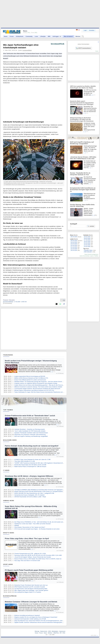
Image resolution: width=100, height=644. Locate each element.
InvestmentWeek (27, 50)
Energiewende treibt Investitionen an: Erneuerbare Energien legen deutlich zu (83, 190)
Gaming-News (9, 501)
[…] (52, 372)
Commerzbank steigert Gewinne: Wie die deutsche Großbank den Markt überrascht (37, 389)
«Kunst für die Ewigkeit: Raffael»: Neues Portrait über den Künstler (33, 557)
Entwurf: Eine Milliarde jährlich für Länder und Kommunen (30, 380)
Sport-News (8, 564)
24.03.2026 (87, 245)
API (61, 633)
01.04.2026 (74, 247)
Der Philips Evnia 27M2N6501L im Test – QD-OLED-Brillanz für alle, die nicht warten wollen (39, 522)
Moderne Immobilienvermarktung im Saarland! (27, 615)
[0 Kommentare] (7, 303)
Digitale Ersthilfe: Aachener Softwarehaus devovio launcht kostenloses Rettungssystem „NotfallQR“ (42, 622)
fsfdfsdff (17, 526)
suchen (91, 226)
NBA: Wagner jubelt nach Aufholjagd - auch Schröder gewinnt (31, 590)
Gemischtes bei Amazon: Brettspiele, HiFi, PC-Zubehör (29, 495)
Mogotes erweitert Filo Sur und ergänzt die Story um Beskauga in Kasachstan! (36, 617)
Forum (12, 36)
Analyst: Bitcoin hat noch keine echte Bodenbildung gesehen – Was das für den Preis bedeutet (40, 385)
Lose (36, 36)
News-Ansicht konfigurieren (91, 254)
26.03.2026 (87, 242)
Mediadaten (55, 631)
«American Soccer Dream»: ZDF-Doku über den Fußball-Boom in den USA (83, 158)
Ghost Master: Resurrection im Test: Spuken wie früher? (30, 527)
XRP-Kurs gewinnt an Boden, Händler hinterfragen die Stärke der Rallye (83, 87)
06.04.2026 (74, 237)
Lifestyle (43, 36)
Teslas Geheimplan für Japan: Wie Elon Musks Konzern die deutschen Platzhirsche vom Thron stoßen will (43, 392)
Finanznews (8, 355)
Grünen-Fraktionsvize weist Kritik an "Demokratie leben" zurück (30, 416)
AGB (49, 631)
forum (97, 51)
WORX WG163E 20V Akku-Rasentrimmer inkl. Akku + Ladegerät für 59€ (34, 493)
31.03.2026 (74, 249)
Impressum (62, 631)
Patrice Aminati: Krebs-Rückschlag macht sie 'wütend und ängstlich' (32, 446)
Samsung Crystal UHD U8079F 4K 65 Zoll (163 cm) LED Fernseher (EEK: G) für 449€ (38, 555)
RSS (64, 633)
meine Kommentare (85, 256)
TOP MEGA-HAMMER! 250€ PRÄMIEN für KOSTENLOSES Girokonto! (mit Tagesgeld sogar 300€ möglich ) (44, 490)
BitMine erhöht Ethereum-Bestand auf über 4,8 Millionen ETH (31, 378)
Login (85, 30)
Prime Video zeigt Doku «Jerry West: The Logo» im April (27, 539)
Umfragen (57, 36)
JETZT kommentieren (83, 48)
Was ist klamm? (68, 36)
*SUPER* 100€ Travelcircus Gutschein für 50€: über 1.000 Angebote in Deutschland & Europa (40, 463)
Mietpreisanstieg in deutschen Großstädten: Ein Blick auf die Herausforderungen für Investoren (82, 119)
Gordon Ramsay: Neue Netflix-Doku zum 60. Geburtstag (82, 205)
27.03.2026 (87, 240)
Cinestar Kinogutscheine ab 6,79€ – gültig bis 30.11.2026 (30, 554)
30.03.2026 (74, 250)
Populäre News (88, 250)
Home (37, 633)
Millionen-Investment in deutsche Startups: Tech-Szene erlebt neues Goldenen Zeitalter (38, 387)
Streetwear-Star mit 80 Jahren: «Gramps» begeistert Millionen (29, 476)
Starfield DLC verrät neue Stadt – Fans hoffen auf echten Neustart (32, 524)
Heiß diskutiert (88, 252)
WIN (49, 36)
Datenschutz (44, 631)
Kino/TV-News (9, 533)
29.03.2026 (87, 237)
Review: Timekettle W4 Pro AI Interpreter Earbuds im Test (80, 174)
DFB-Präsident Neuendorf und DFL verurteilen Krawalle (30, 587)
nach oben (94, 635)
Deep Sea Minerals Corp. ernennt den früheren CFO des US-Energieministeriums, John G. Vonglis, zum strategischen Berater (49, 621)
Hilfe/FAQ (56, 633)
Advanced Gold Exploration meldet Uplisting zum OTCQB (30, 619)
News (6, 36)
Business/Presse (10, 596)
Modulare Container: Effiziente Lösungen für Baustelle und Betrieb (31, 602)
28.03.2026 (87, 238)
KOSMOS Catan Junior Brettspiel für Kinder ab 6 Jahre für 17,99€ (32, 460)
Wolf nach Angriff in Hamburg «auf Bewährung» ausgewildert (31, 436)
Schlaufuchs (20, 36)
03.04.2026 (74, 244)
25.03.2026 (87, 243)
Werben (78, 36)
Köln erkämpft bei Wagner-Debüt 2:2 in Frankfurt (28, 592)
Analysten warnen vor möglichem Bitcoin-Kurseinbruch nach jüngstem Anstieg (36, 383)
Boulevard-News (10, 440)
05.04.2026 (74, 241)
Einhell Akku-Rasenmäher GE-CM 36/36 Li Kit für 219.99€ (30, 465)
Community (29, 36)
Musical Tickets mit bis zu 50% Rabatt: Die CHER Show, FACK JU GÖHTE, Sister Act (38, 559)
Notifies (96, 256)
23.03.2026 (87, 246)
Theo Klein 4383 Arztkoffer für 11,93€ (25, 461)
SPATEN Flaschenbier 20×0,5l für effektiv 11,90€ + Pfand (30, 497)
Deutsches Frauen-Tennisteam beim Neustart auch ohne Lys (31, 585)
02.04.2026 (74, 245)
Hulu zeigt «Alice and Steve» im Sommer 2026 (27, 561)
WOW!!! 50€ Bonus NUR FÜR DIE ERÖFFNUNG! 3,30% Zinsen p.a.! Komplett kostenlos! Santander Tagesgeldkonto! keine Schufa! (51, 492)
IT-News (6, 470)
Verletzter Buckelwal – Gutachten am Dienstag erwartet (30, 429)
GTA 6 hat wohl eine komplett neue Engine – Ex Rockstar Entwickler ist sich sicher (37, 529)
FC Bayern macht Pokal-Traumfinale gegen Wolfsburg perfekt (29, 570)
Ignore (92, 256)
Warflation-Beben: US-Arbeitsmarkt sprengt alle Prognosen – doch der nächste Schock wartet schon (42, 382)
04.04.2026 (74, 242)
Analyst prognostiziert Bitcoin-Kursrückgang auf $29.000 (30, 376)
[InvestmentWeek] (8, 302)
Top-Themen (8, 410)
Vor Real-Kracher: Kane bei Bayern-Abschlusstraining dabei (31, 589)
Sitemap (37, 631)
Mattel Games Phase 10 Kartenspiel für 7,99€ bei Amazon (30, 467)
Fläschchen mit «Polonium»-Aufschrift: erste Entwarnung (30, 435)
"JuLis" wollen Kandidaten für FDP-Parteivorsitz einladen (30, 431)
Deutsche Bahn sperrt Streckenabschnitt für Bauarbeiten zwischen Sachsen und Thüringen (82, 103)
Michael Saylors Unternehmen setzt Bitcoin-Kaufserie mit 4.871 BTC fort (34, 390)
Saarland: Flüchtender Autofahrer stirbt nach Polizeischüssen (31, 433)
